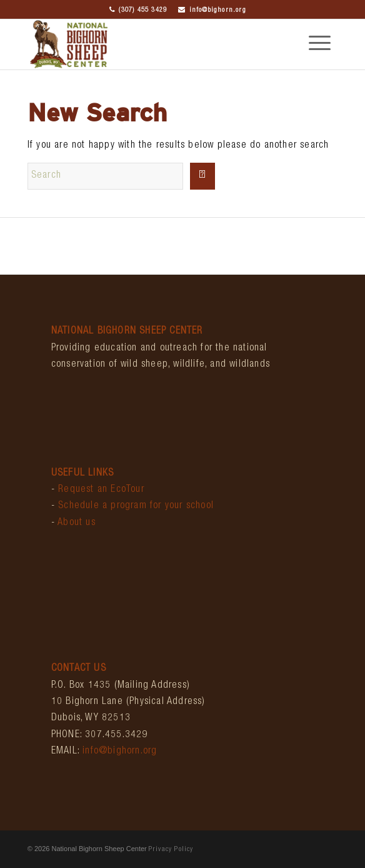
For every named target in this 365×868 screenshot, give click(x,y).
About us (77, 523)
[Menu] (313, 44)
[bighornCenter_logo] (152, 44)
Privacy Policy (171, 850)
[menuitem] (313, 44)
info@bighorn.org (212, 10)
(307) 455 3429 (138, 10)
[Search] (105, 176)
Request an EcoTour (101, 490)
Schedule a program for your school (136, 506)
